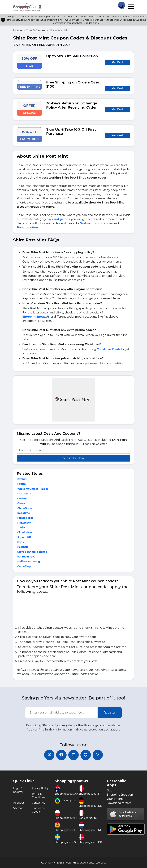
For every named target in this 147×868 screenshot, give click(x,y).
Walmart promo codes (96, 223)
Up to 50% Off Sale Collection (72, 56)
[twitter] (49, 755)
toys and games (58, 219)
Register (110, 713)
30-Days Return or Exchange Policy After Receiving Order (72, 105)
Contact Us (39, 803)
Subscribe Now (73, 458)
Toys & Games (36, 30)
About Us (19, 803)
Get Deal (118, 62)
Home (18, 30)
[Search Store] (122, 5)
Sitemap (18, 808)
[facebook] (61, 755)
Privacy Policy (40, 788)
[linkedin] (73, 755)
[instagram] (98, 755)
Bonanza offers (28, 227)
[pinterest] (86, 755)
